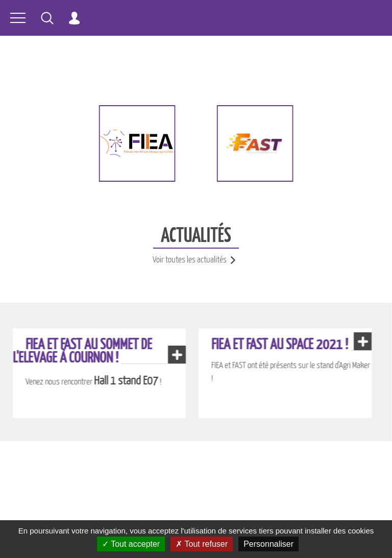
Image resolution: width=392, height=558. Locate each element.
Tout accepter (131, 544)
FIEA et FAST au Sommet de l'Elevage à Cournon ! (82, 352)
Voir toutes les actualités (196, 260)
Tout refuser (202, 544)
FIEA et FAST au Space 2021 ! (280, 345)
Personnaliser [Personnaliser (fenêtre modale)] (268, 544)
